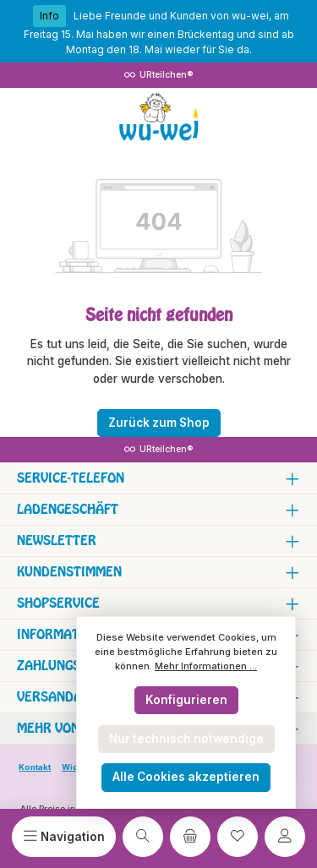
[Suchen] (143, 837)
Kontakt (35, 767)
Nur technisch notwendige (186, 739)
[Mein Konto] (285, 837)
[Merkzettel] (238, 837)
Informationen (67, 634)
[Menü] (64, 837)
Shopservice (58, 603)
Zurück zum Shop (159, 423)
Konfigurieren (186, 700)
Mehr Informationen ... (206, 666)
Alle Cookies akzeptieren (186, 777)
